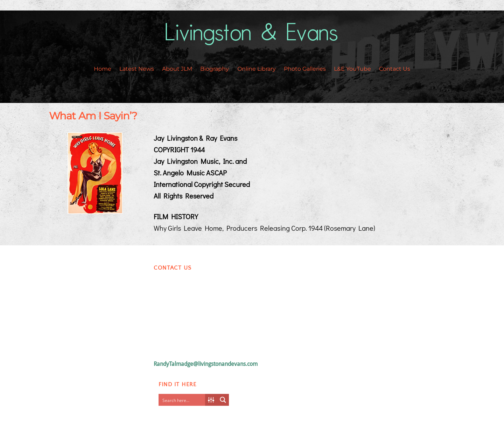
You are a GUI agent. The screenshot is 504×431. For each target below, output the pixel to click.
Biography (215, 69)
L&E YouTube (352, 69)
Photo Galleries (305, 69)
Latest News (137, 69)
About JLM (177, 69)
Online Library (257, 69)
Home (103, 69)
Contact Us (395, 69)
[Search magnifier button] (223, 400)
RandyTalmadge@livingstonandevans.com (206, 364)
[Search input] (183, 400)
